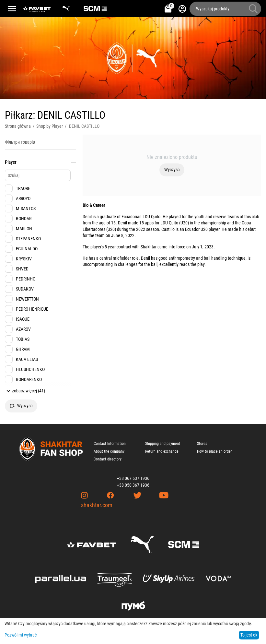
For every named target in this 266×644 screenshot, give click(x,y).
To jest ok (249, 635)
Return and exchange (162, 451)
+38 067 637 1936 (133, 478)
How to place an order (214, 451)
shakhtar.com (97, 505)
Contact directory (108, 459)
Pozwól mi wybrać (21, 635)
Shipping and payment (163, 444)
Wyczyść (172, 170)
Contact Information (110, 444)
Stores (202, 444)
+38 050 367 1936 (133, 485)
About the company (109, 451)
